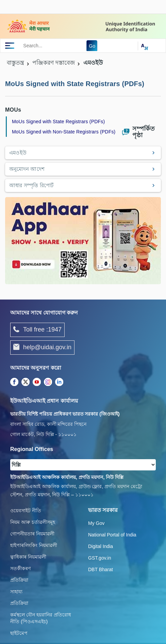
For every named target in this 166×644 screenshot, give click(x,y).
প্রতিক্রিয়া (19, 580)
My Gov (96, 523)
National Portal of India (112, 535)
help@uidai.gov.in (42, 348)
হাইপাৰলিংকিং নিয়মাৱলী (34, 545)
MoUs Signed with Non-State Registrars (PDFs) (64, 132)
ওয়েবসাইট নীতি (26, 511)
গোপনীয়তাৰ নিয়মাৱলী (32, 534)
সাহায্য (16, 592)
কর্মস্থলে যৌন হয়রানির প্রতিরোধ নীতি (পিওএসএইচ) (41, 618)
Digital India (101, 546)
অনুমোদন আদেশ (27, 169)
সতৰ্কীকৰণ (20, 568)
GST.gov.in (99, 558)
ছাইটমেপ (19, 633)
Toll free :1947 (37, 330)
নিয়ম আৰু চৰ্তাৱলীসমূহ (33, 522)
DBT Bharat (101, 569)
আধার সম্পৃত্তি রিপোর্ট (31, 185)
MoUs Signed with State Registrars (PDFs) (58, 122)
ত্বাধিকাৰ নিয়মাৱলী (28, 557)
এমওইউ (18, 153)
